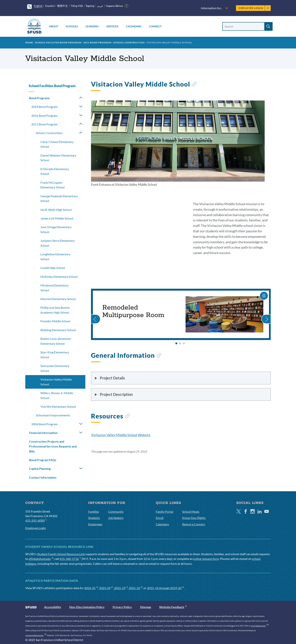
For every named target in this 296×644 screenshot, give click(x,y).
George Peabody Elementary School (59, 198)
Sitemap (146, 607)
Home (29, 43)
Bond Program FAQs (43, 460)
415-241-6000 (36, 520)
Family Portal (164, 512)
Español (50, 6)
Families (94, 512)
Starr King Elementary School (55, 355)
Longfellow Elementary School (55, 257)
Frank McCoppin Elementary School (52, 185)
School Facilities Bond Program (58, 43)
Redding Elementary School (58, 330)
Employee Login (254, 8)
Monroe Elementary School (58, 299)
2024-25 (91, 588)
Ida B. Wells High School (56, 210)
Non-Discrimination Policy (87, 607)
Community (116, 512)
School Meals (191, 512)
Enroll (160, 518)
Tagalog (90, 6)
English (38, 6)
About (54, 26)
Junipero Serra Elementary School (58, 243)
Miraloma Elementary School (54, 288)
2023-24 (106, 588)
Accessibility (53, 607)
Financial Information (43, 433)
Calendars (134, 26)
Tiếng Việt (77, 6)
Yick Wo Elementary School (58, 406)
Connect (155, 26)
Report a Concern (194, 524)
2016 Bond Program (44, 116)
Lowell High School (53, 268)
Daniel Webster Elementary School (58, 158)
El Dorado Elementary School (55, 171)
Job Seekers (116, 518)
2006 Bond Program (44, 424)
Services (112, 26)
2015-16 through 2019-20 (165, 588)
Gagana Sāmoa (114, 6)
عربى (100, 6)
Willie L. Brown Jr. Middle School (57, 395)
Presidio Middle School (55, 321)
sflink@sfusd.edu (41, 559)
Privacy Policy (122, 607)
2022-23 (121, 588)
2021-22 (136, 588)
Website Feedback (173, 607)
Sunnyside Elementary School (55, 368)
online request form (206, 559)
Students (94, 518)
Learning (92, 26)
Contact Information (43, 477)
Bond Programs (39, 98)
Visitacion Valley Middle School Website (121, 435)
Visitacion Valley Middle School (56, 382)
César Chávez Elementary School (57, 144)
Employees (95, 524)
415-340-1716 (70, 559)
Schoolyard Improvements (53, 415)
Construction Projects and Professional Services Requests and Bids (53, 446)
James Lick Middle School (57, 218)
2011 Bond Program (97, 43)
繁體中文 (62, 6)
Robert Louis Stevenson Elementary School (56, 341)
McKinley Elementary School (59, 277)
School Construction (129, 43)
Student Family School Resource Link (61, 554)
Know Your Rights (194, 518)
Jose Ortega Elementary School (56, 229)
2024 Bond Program (44, 107)
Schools (72, 26)
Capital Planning (40, 469)
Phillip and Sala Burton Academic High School (55, 310)
